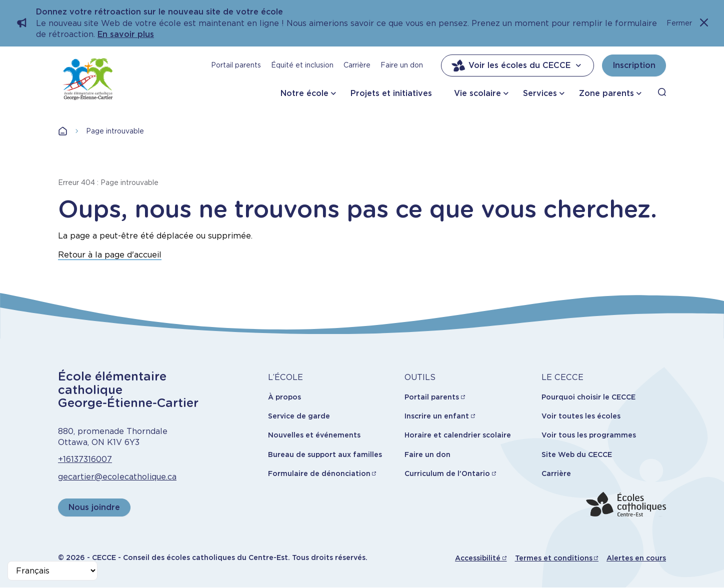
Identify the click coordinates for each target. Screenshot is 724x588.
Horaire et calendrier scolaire (458, 435)
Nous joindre (94, 507)
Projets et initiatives (391, 93)
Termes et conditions (554, 558)
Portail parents (236, 65)
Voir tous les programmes (589, 435)
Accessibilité (478, 558)
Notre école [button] (304, 93)
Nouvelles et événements (314, 435)
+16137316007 (85, 459)
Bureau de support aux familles (325, 454)
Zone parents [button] (606, 93)
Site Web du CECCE (577, 454)
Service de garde (299, 416)
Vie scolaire (477, 93)
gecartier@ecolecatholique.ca (117, 477)
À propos (284, 397)
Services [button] (540, 93)
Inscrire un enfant (437, 416)
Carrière (357, 65)
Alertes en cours (636, 558)
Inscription (634, 65)
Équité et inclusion (302, 65)
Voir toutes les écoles (581, 416)
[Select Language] (52, 571)
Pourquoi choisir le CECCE (588, 397)
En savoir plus (126, 34)
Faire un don (402, 65)
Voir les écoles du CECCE (517, 65)
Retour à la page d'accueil (110, 255)
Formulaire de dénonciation (319, 473)
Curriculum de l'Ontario (447, 473)
